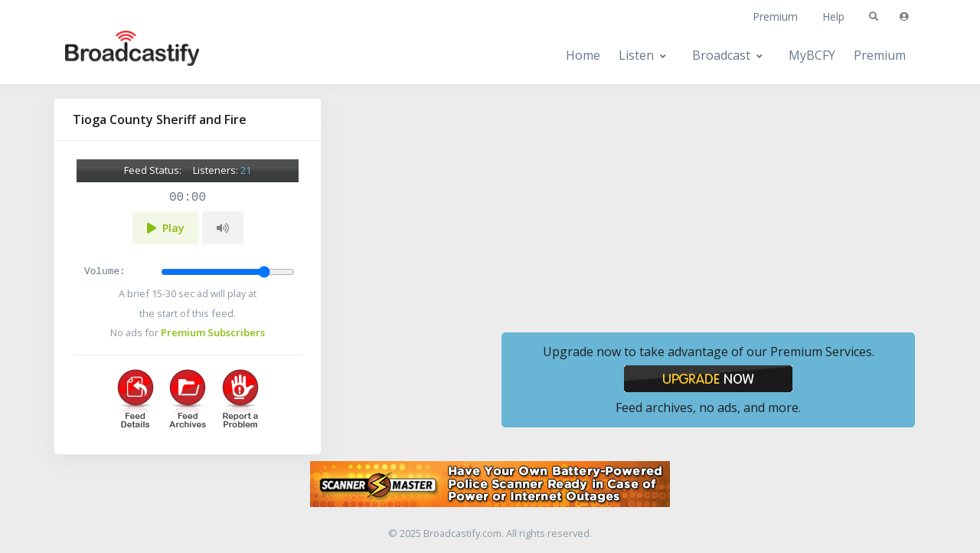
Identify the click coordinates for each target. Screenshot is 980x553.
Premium (775, 16)
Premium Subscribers (213, 332)
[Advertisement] (708, 205)
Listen (636, 55)
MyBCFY (812, 55)
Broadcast (721, 55)
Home (583, 55)
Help (833, 16)
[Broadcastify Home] (117, 56)
